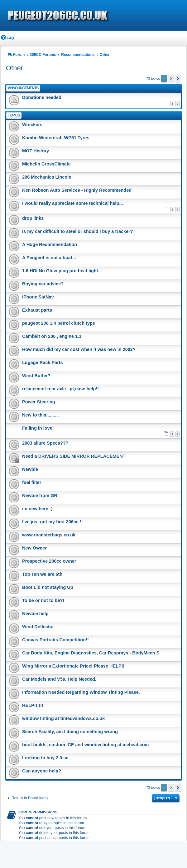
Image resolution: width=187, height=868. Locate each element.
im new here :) (37, 509)
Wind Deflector (38, 627)
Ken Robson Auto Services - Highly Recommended (77, 190)
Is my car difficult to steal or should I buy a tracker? (78, 231)
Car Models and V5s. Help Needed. (59, 679)
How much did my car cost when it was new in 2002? (79, 349)
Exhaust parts (37, 310)
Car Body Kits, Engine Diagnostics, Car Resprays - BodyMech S (91, 653)
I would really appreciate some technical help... (72, 203)
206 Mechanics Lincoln (47, 177)
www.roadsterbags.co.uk (49, 535)
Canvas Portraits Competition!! (55, 640)
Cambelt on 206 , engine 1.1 (52, 336)
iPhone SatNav (38, 297)
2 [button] (171, 79)
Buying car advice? (43, 284)
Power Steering (39, 402)
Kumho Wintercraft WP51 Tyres (56, 138)
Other (14, 68)
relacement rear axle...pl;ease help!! (60, 389)
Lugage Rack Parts (43, 362)
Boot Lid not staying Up (48, 587)
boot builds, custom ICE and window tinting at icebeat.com (85, 745)
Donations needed (42, 97)
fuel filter (32, 482)
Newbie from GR (40, 496)
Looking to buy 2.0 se (45, 758)
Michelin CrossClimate (46, 164)
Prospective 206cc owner (49, 561)
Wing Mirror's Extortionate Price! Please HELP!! (73, 666)
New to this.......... (41, 415)
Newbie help (35, 614)
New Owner (34, 548)
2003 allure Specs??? (45, 443)
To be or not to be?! (43, 600)
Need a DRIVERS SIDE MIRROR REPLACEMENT (74, 456)
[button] (178, 79)
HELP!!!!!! (33, 705)
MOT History (36, 151)
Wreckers (32, 125)
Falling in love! (38, 428)
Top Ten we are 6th (42, 574)
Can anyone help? (42, 771)
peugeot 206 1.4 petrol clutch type (59, 323)
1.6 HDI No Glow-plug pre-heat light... (62, 271)
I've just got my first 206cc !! (53, 522)
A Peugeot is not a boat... (49, 258)
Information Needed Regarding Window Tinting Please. (81, 692)
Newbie (30, 469)
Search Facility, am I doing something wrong (70, 732)
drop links (33, 218)
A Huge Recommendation (50, 244)
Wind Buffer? (36, 376)
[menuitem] (7, 38)
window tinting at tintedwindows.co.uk (63, 718)
